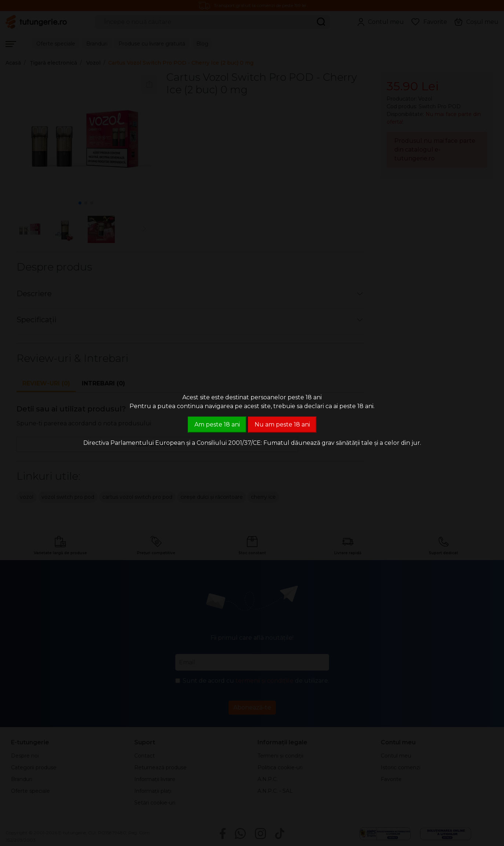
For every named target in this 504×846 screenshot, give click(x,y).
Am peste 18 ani (217, 424)
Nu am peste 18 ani (282, 424)
